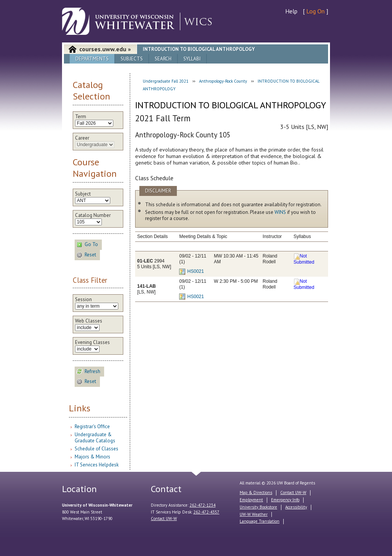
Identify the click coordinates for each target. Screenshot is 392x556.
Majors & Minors (92, 457)
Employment (251, 500)
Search (163, 59)
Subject (83, 194)
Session (83, 300)
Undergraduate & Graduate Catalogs (95, 438)
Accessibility (296, 507)
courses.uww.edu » (105, 49)
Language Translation (260, 521)
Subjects (132, 59)
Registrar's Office (92, 426)
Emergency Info (285, 500)
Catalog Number (93, 215)
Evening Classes (92, 342)
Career (82, 138)
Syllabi (192, 59)
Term (81, 117)
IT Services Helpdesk (97, 465)
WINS (280, 212)
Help (291, 11)
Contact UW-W (164, 518)
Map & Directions (256, 492)
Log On (315, 11)
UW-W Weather (254, 514)
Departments (92, 59)
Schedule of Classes (96, 449)
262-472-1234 (203, 505)
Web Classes (89, 321)
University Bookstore (258, 507)
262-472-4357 (206, 512)
